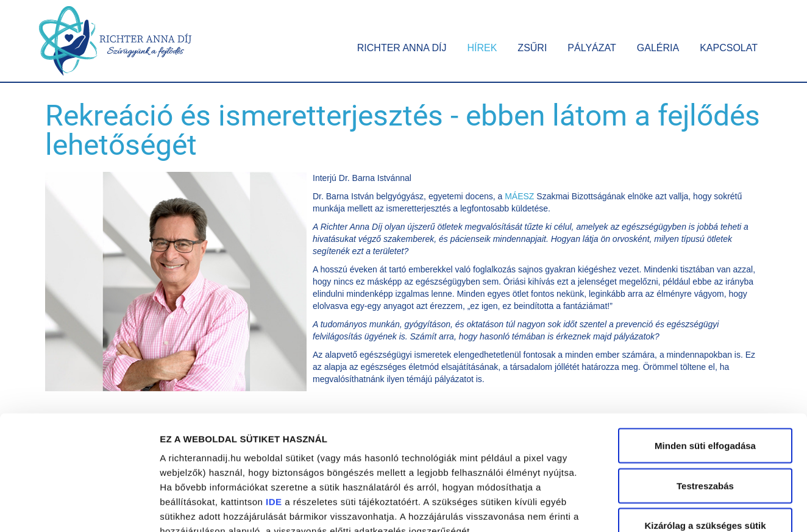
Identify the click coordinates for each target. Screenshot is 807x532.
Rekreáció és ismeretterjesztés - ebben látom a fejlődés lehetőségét (403, 130)
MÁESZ (519, 196)
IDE (274, 413)
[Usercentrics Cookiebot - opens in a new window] (79, 508)
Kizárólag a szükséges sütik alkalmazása (705, 445)
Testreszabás (705, 398)
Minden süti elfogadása (705, 357)
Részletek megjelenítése (693, 508)
